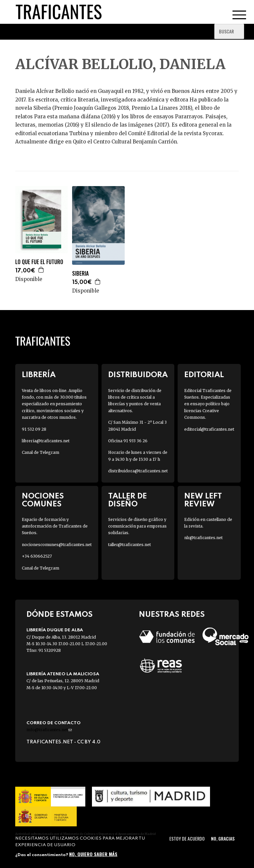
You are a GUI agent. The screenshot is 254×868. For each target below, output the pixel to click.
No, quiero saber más (93, 854)
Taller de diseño (127, 500)
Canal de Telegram (41, 452)
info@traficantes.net (49, 730)
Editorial (204, 375)
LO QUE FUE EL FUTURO (39, 262)
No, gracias (223, 838)
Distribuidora (138, 375)
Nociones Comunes (43, 500)
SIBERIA (80, 274)
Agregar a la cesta (41, 270)
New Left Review (203, 500)
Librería (39, 375)
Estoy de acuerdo (187, 838)
